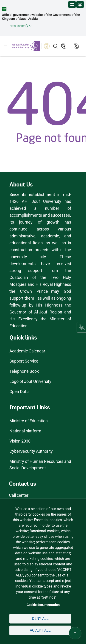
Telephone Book (24, 371)
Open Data (19, 391)
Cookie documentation (43, 605)
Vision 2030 (20, 441)
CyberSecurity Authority (31, 451)
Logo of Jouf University (31, 381)
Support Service (24, 361)
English (64, 46)
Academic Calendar (27, 351)
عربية (76, 46)
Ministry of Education (29, 421)
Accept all (40, 630)
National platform (25, 431)
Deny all (40, 619)
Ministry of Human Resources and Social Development (40, 465)
